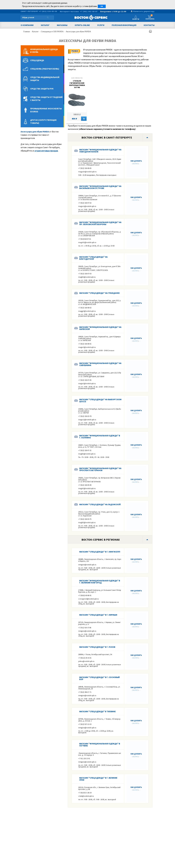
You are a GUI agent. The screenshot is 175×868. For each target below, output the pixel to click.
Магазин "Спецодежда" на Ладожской (100, 504)
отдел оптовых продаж (46, 151)
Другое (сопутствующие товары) (43, 122)
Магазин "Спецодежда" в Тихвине (97, 711)
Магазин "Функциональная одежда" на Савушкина (100, 364)
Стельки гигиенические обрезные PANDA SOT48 (77, 84)
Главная (27, 32)
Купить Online (82, 25)
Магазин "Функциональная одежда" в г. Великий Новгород (100, 582)
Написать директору (144, 11)
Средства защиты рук (42, 89)
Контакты (149, 25)
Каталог (45, 25)
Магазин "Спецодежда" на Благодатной (93, 258)
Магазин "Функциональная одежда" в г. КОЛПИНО (100, 437)
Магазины (62, 25)
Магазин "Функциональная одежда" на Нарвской (100, 328)
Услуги (101, 25)
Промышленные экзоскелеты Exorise (46, 110)
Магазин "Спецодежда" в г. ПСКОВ (97, 647)
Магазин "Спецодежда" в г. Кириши (98, 615)
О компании (27, 25)
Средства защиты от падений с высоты (46, 99)
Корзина (150, 17)
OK (102, 6)
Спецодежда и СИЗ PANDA (52, 32)
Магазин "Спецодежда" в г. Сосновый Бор (99, 678)
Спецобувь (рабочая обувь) (45, 69)
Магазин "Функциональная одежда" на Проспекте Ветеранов (100, 469)
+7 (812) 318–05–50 (48, 11)
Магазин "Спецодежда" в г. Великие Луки (98, 779)
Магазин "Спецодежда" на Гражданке (99, 293)
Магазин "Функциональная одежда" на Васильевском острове (100, 187)
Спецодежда (37, 60)
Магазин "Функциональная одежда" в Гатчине (100, 745)
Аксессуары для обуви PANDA (78, 32)
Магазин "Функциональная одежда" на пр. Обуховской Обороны (100, 223)
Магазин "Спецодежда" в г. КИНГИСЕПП (100, 552)
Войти (137, 19)
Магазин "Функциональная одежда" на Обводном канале (100, 151)
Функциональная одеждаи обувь (44, 51)
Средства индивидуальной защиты (45, 79)
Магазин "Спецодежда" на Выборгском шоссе (100, 400)
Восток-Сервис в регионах (101, 540)
